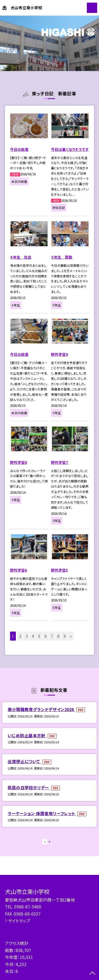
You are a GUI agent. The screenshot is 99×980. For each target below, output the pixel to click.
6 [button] (46, 636)
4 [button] (33, 636)
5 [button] (39, 636)
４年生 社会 (21, 257)
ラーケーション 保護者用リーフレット (42, 813)
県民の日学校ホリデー (29, 787)
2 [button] (20, 636)
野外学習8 (18, 462)
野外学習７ (60, 462)
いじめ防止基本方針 (27, 735)
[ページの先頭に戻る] (92, 974)
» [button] (71, 636)
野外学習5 (59, 570)
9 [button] (65, 636)
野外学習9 (59, 354)
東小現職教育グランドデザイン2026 (41, 709)
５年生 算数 (62, 257)
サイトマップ (19, 921)
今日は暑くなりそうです (70, 149)
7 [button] (52, 636)
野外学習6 (18, 570)
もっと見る (47, 843)
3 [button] (27, 636)
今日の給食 (19, 149)
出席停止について (24, 761)
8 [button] (58, 636)
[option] (49, 43)
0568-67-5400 (28, 907)
